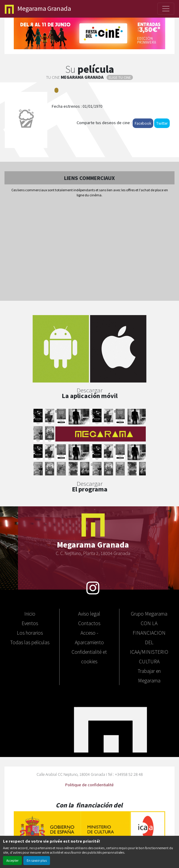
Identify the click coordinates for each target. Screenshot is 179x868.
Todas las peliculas (30, 642)
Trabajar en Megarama (149, 676)
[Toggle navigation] (166, 9)
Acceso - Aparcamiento (89, 637)
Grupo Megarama (149, 613)
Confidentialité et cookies (89, 656)
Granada (38, 9)
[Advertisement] (89, 249)
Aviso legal (89, 613)
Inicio (30, 613)
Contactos (89, 623)
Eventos (30, 623)
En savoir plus (37, 860)
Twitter (162, 123)
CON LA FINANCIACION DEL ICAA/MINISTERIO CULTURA (149, 642)
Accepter (12, 860)
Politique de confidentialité (89, 785)
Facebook (143, 123)
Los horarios (30, 633)
